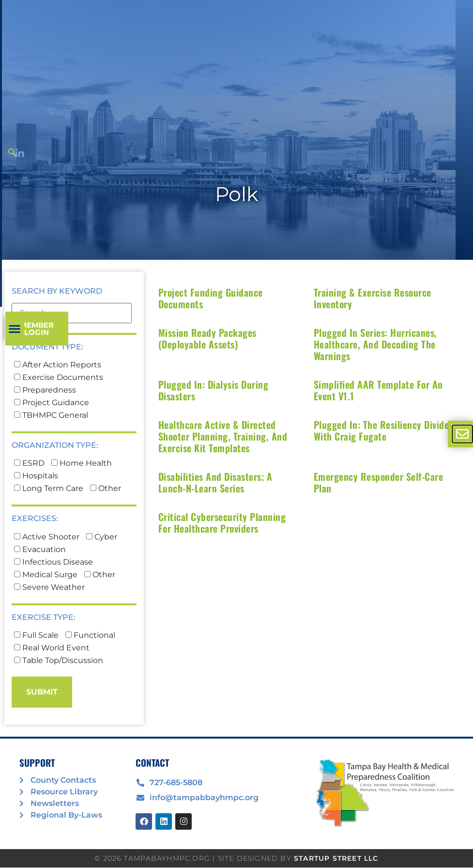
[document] (236, 434)
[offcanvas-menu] (462, 434)
